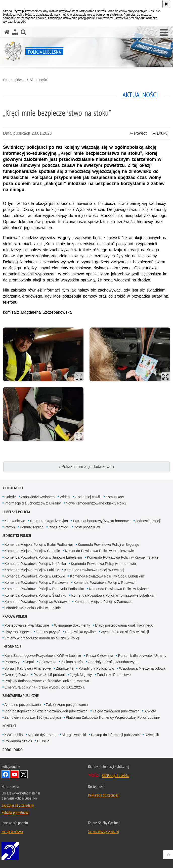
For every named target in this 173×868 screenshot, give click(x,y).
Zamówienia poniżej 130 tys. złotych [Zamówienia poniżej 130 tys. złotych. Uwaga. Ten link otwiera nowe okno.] (33, 717)
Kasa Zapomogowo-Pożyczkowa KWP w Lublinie (43, 656)
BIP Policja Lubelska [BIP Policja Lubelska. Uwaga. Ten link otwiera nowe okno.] (116, 775)
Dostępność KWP (88, 527)
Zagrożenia (65, 668)
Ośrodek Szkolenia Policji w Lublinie (33, 608)
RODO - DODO (13, 750)
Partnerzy (12, 662)
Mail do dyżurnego (42, 735)
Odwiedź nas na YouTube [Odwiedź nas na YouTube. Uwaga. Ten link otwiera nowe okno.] (15, 774)
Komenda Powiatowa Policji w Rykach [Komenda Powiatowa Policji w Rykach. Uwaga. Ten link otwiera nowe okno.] (119, 589)
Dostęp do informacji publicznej (115, 735)
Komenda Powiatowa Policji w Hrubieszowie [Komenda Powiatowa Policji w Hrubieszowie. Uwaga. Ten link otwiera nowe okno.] (100, 551)
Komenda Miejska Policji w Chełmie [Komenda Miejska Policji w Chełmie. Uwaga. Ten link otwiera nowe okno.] (32, 551)
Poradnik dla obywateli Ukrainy (142, 656)
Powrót (138, 133)
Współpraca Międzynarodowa (142, 668)
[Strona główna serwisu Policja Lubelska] (7, 32)
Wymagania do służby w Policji (125, 632)
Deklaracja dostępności (104, 795)
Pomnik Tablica (32, 527)
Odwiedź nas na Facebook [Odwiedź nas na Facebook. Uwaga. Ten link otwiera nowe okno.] (6, 774)
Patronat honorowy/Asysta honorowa (102, 521)
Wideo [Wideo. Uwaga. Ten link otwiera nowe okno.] (65, 497)
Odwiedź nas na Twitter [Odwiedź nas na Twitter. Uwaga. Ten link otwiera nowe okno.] (24, 774)
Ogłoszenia (48, 662)
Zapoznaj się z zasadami (18, 805)
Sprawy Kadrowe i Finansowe (28, 668)
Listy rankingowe (18, 632)
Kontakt (9, 726)
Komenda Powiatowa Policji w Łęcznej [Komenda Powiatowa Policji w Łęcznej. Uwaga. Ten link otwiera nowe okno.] (94, 570)
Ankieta (150, 711)
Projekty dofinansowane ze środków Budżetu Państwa (47, 681)
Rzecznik (152, 735)
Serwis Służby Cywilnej (103, 831)
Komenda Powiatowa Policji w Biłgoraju (108, 545)
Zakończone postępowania (67, 705)
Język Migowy (81, 675)
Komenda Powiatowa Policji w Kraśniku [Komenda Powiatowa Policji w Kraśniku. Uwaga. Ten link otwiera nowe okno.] (35, 564)
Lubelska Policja (16, 512)
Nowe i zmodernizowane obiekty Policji (96, 503)
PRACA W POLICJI (15, 616)
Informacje (12, 647)
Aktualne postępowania (23, 705)
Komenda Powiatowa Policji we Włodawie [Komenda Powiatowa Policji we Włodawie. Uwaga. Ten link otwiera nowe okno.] (37, 602)
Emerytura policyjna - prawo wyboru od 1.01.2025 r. (45, 687)
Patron (10, 527)
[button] (164, 33)
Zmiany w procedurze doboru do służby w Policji (42, 638)
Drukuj (160, 133)
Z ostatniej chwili (88, 497)
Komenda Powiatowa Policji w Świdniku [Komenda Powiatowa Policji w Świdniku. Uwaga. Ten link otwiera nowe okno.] (35, 595)
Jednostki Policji (148, 521)
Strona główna (14, 80)
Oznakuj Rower (17, 675)
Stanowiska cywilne (80, 632)
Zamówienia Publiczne (21, 696)
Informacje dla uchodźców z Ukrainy (33, 503)
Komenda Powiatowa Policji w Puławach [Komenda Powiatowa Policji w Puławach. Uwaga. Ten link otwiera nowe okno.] (105, 583)
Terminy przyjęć (48, 632)
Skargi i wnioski (74, 735)
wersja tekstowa (12, 831)
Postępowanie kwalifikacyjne (27, 625)
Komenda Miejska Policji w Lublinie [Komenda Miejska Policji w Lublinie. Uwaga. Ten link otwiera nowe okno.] (32, 570)
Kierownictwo (15, 521)
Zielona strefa (72, 662)
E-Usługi (44, 741)
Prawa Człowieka (99, 656)
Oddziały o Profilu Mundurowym (113, 662)
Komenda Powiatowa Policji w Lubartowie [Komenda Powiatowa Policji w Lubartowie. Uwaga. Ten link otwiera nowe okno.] (103, 564)
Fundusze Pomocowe (114, 675)
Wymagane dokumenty (72, 625)
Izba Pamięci (59, 527)
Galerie (10, 497)
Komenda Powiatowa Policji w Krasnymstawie (123, 557)
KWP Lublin (14, 735)
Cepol (29, 662)
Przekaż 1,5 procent (49, 675)
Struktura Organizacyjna (49, 521)
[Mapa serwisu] (15, 32)
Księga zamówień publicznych (116, 711)
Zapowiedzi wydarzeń (38, 497)
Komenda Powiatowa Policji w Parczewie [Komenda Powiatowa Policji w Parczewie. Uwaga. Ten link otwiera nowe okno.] (36, 583)
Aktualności (38, 80)
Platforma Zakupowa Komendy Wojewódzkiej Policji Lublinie (113, 717)
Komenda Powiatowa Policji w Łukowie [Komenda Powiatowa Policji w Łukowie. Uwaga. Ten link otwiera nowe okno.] (35, 576)
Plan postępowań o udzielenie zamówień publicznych (46, 711)
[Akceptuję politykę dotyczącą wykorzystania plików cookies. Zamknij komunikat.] (166, 4)
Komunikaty (115, 497)
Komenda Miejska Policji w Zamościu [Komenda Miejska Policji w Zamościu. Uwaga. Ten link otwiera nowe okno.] (103, 602)
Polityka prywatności (15, 812)
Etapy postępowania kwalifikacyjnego (124, 625)
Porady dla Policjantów (96, 668)
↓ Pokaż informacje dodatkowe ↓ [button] (86, 467)
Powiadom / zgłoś (18, 741)
